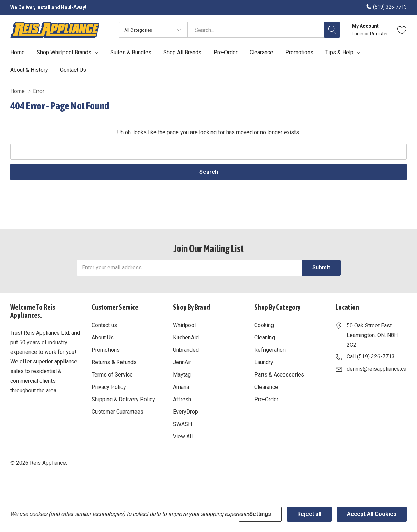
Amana (181, 387)
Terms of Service (112, 375)
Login (358, 34)
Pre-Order (266, 399)
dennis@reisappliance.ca (377, 369)
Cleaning (265, 338)
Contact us (104, 325)
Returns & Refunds (114, 362)
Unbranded (186, 350)
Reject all (309, 514)
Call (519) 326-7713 (371, 356)
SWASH (182, 424)
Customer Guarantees (118, 412)
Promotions (106, 350)
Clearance (266, 387)
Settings (260, 514)
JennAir (182, 362)
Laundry (264, 362)
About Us (103, 338)
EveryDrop (186, 412)
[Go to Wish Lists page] (402, 30)
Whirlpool (184, 325)
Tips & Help (339, 53)
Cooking (264, 325)
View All (183, 436)
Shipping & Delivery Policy (123, 399)
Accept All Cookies (372, 514)
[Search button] (332, 30)
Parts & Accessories (279, 375)
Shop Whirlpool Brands (64, 53)
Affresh (182, 399)
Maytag (182, 375)
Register (379, 34)
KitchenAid (186, 338)
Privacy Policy (109, 387)
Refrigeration (270, 350)
